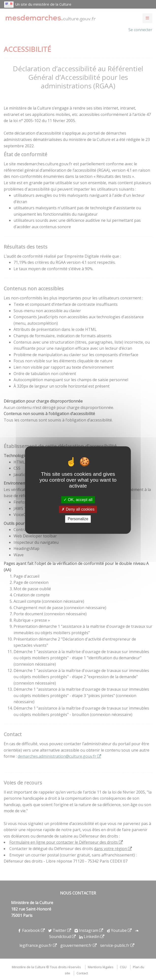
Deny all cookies (78, 509)
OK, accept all (78, 500)
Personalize (78, 519)
